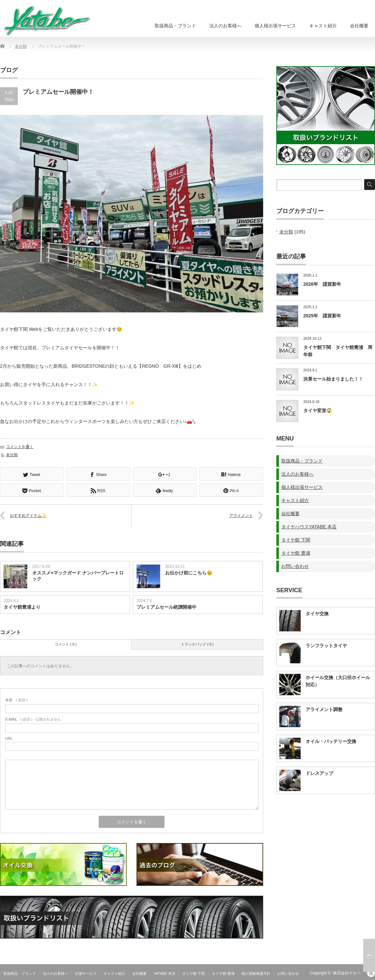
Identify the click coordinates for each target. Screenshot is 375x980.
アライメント (241, 515)
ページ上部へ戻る (369, 955)
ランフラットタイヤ (326, 646)
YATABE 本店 (164, 973)
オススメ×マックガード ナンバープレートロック (78, 575)
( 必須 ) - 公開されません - (34, 719)
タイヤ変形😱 (318, 411)
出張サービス (86, 973)
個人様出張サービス (275, 26)
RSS (371, 972)
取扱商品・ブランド (175, 26)
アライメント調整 (324, 709)
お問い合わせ (295, 566)
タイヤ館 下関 (296, 540)
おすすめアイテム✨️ (28, 515)
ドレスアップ (319, 773)
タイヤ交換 (317, 614)
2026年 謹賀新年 (322, 284)
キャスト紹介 (323, 26)
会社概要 (359, 26)
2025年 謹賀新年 (322, 316)
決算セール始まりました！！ (333, 379)
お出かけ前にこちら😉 (189, 572)
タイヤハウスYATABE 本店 (309, 527)
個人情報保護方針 (256, 973)
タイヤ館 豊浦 (296, 553)
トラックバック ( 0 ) (197, 644)
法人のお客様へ (225, 26)
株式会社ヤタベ (347, 972)
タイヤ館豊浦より (22, 606)
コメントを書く (20, 447)
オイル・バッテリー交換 (331, 741)
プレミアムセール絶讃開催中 (166, 606)
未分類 (21, 46)
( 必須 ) (16, 699)
